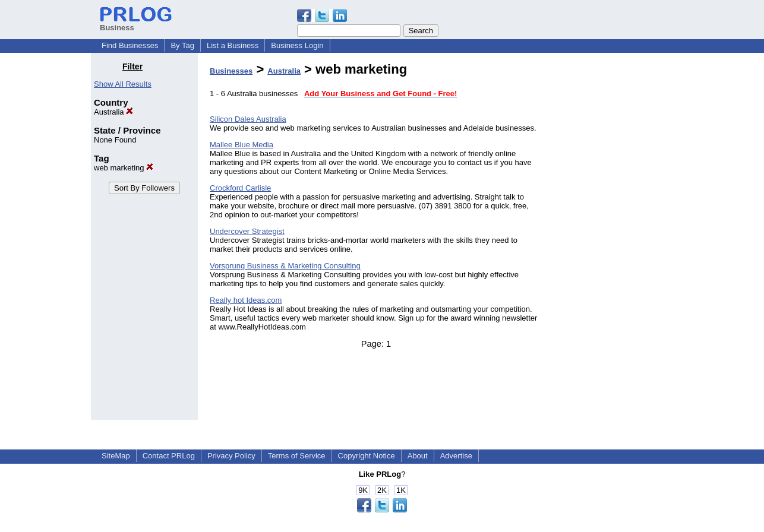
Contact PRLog (169, 456)
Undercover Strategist (247, 231)
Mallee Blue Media (241, 145)
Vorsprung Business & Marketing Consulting (285, 266)
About (418, 456)
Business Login (297, 45)
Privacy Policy (231, 456)
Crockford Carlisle (240, 188)
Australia (113, 112)
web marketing (124, 168)
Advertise (456, 456)
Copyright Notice (367, 456)
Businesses (231, 71)
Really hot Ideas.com (246, 300)
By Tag (182, 45)
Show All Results (123, 84)
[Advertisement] (613, 240)
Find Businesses (130, 45)
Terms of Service (297, 456)
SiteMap (116, 456)
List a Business (233, 45)
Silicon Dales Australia (248, 119)
